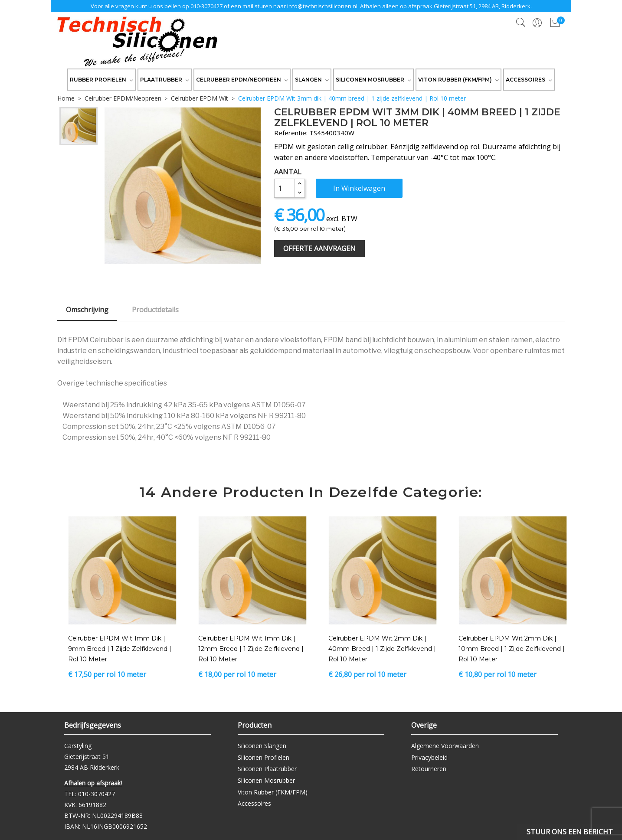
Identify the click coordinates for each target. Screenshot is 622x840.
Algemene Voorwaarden (445, 746)
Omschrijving (87, 310)
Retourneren (429, 769)
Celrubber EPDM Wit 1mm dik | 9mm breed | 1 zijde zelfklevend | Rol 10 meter (120, 649)
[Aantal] (285, 188)
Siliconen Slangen (262, 746)
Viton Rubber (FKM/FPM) (273, 792)
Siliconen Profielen (264, 757)
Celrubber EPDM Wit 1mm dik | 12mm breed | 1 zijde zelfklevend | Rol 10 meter (251, 649)
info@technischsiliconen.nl (322, 6)
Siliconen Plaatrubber (267, 769)
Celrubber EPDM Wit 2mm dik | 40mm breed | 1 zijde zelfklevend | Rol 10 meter (382, 649)
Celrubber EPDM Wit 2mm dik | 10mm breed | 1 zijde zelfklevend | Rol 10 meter (512, 649)
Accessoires (254, 803)
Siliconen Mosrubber (266, 780)
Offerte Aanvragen (319, 248)
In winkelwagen (359, 188)
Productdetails (155, 310)
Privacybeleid (429, 757)
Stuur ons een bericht (570, 832)
